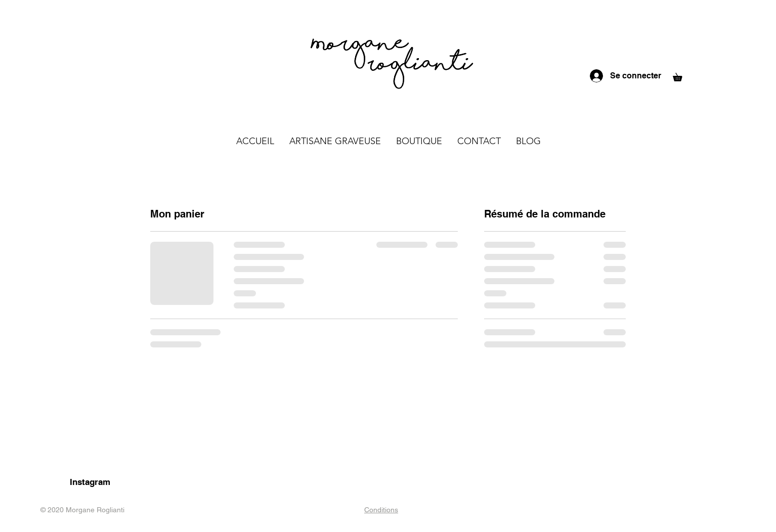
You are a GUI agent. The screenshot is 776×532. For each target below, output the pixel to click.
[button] (681, 76)
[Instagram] (90, 482)
